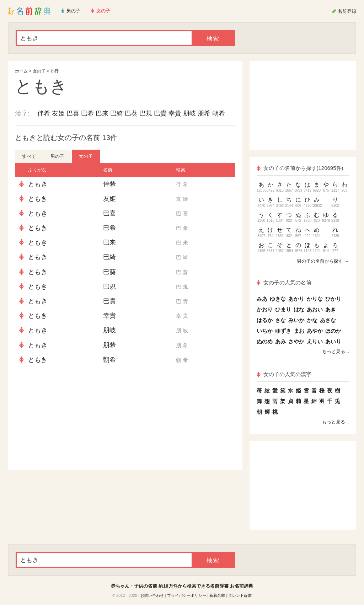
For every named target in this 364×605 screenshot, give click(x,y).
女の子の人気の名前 (284, 282)
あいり (333, 341)
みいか (296, 320)
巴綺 (117, 113)
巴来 (102, 113)
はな (299, 309)
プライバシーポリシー (187, 595)
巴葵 (131, 113)
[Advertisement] (68, 419)
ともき (38, 184)
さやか (296, 341)
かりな (315, 299)
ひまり (283, 309)
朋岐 (189, 113)
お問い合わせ (152, 595)
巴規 (146, 113)
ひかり (333, 299)
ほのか (333, 331)
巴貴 (160, 113)
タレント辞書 (240, 595)
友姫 (58, 113)
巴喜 (73, 113)
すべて (29, 156)
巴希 (87, 113)
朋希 (204, 113)
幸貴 (175, 113)
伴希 (44, 113)
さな (280, 320)
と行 (54, 71)
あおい (315, 309)
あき (331, 309)
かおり (265, 309)
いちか (265, 331)
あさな (328, 320)
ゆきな (278, 299)
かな (312, 320)
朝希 (219, 113)
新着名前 (217, 595)
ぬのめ (265, 341)
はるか (265, 320)
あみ (280, 341)
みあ (262, 299)
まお (299, 331)
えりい (315, 341)
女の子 (39, 71)
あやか (315, 331)
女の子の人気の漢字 (284, 374)
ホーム (21, 71)
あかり (296, 299)
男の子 (57, 156)
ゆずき (283, 331)
